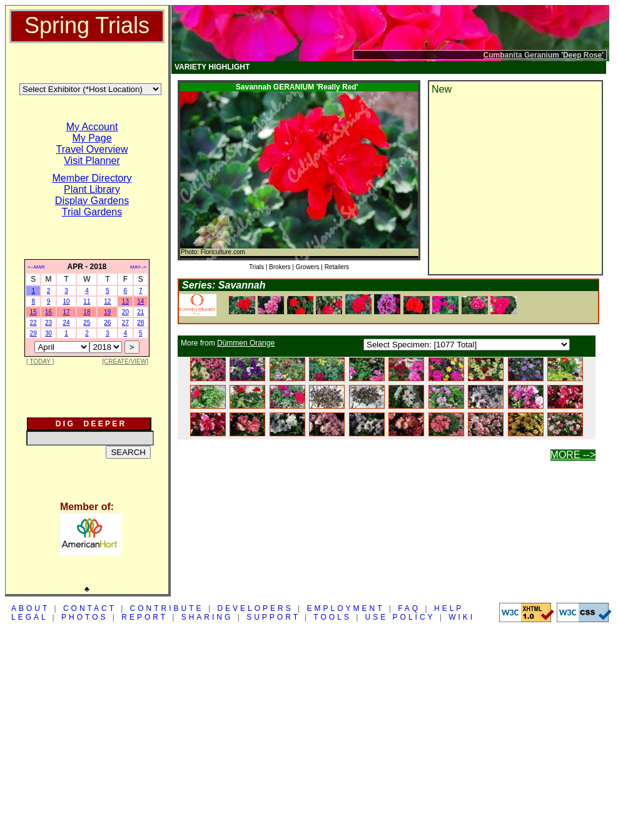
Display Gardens (92, 201)
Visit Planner (92, 161)
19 (107, 312)
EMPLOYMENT (346, 608)
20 (125, 312)
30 (48, 333)
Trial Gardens (92, 212)
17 (66, 312)
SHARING (207, 617)
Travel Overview (92, 149)
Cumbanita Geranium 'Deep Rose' (544, 55)
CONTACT (90, 608)
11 (87, 301)
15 (33, 312)
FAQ (409, 608)
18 (87, 312)
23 (48, 323)
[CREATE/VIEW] (125, 361)
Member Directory (92, 178)
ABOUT (30, 608)
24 (66, 323)
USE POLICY (400, 617)
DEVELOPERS (255, 608)
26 (107, 323)
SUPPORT (273, 617)
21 (140, 312)
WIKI (462, 617)
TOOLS (332, 617)
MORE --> (573, 455)
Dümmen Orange (246, 343)
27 (125, 323)
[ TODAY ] (40, 361)
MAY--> (138, 267)
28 (140, 323)
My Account (92, 127)
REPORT (144, 617)
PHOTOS (84, 617)
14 (140, 301)
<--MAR (36, 267)
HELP (449, 608)
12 (107, 301)
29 (33, 333)
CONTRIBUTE (167, 608)
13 (125, 301)
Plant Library (92, 189)
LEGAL (29, 617)
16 (48, 312)
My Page (92, 138)
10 (66, 301)
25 (87, 323)
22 (33, 323)
